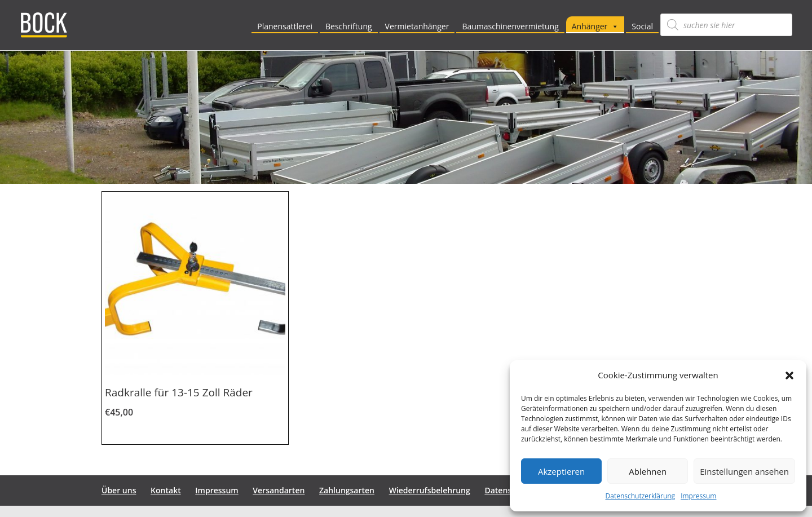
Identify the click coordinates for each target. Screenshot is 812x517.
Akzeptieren (561, 471)
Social (642, 26)
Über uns (119, 490)
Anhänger (595, 26)
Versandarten (279, 490)
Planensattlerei (285, 26)
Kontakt (166, 490)
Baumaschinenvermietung (510, 26)
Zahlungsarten (347, 490)
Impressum (698, 496)
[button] (789, 375)
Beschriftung (349, 26)
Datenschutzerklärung (641, 496)
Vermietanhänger (417, 26)
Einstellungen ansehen (744, 471)
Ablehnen (648, 471)
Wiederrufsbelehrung (430, 490)
